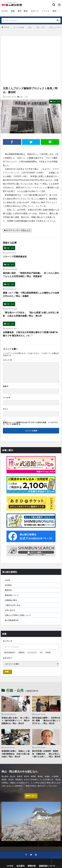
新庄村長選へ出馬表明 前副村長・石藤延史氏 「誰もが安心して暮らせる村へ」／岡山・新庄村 (46, 754)
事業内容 (8, 590)
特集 (13, 11)
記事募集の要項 (11, 600)
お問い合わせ (10, 610)
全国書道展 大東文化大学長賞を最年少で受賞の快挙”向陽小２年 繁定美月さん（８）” (30, 334)
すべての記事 (19, 27)
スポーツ (35, 11)
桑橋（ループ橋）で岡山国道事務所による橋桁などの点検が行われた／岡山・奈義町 (31, 294)
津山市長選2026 (10, 652)
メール (6, 398)
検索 (7, 672)
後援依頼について (12, 595)
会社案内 (8, 585)
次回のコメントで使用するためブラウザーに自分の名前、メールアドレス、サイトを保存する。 (31, 423)
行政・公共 (40, 27)
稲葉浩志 (21, 652)
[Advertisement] (31, 49)
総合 (30, 27)
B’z (41, 652)
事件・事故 (23, 11)
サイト (5, 409)
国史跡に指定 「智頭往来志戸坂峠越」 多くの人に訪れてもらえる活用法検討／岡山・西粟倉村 (31, 275)
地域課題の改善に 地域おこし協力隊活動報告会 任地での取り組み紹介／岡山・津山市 (16, 754)
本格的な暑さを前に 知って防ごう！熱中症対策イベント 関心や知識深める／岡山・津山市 (16, 721)
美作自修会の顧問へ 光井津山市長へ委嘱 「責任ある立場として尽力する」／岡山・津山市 (46, 721)
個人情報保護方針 (12, 620)
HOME (5, 11)
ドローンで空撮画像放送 (15, 256)
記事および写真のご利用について (18, 615)
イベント (46, 11)
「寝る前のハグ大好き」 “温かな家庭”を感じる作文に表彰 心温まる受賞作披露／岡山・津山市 (31, 314)
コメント (7, 360)
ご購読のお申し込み (13, 605)
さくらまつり (32, 652)
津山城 (48, 652)
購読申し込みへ (31, 796)
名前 (6, 386)
